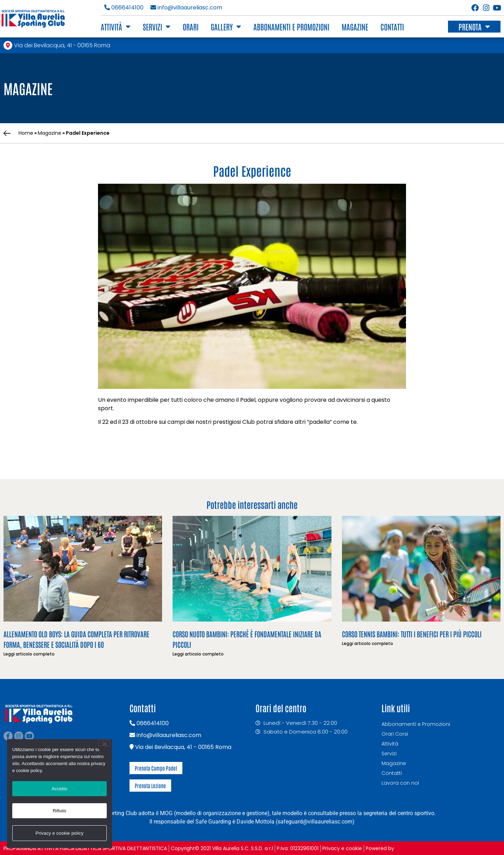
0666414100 (124, 8)
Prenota (474, 27)
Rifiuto (60, 811)
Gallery (226, 27)
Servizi (157, 27)
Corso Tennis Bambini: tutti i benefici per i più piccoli (412, 634)
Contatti (392, 27)
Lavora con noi (400, 783)
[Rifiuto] (104, 743)
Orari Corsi (395, 734)
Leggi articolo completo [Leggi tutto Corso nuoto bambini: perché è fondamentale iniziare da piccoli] (198, 654)
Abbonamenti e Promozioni (291, 27)
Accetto (59, 789)
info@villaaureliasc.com (186, 8)
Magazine (355, 27)
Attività (116, 27)
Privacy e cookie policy (59, 833)
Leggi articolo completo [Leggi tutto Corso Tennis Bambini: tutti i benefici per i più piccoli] (367, 643)
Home (26, 133)
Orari (191, 27)
